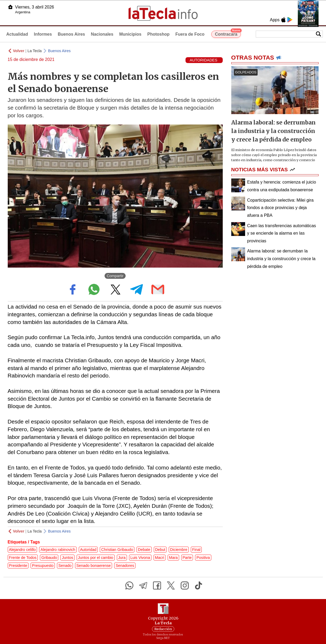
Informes (43, 34)
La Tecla (34, 51)
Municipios (130, 34)
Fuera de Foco (190, 34)
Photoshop (158, 34)
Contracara (228, 34)
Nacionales (102, 34)
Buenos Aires (71, 34)
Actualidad (17, 34)
